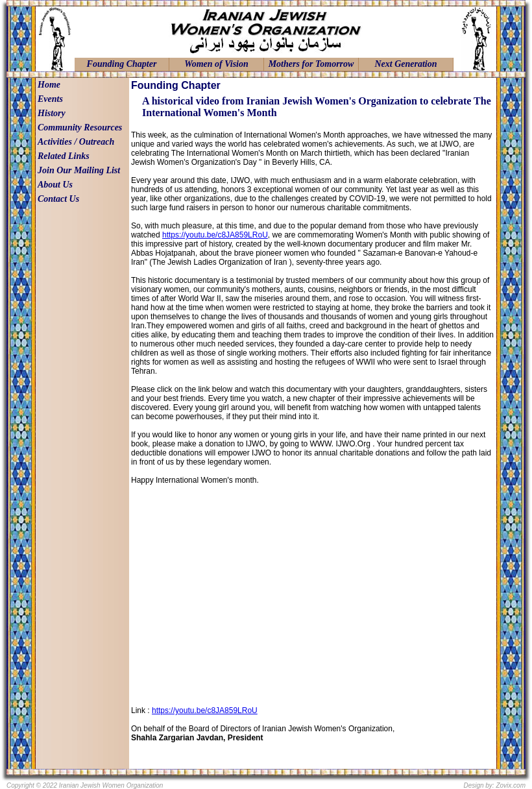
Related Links (64, 156)
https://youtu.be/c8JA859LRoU (215, 235)
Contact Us (58, 199)
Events (50, 99)
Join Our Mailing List (79, 170)
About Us (55, 185)
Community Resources (80, 127)
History (52, 113)
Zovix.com (511, 785)
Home (49, 85)
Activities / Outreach (76, 142)
